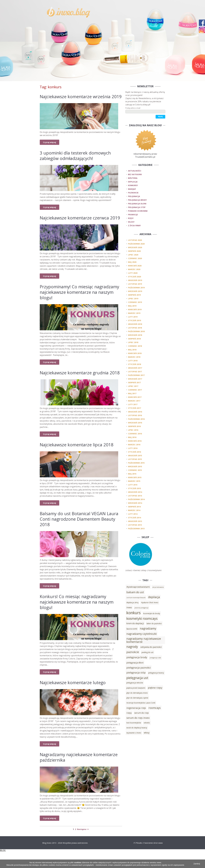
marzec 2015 (134, 481)
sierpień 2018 (134, 339)
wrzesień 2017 (135, 379)
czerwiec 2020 (135, 258)
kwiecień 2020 (135, 266)
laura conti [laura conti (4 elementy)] (132, 629)
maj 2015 (132, 474)
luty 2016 (133, 448)
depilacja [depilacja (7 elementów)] (154, 597)
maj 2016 (132, 437)
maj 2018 (132, 350)
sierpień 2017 (134, 382)
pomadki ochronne (138, 211)
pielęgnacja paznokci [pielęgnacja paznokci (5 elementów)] (139, 668)
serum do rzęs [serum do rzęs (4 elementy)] (142, 713)
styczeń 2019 (134, 320)
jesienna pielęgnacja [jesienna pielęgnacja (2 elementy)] (141, 608)
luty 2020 (133, 273)
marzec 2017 (134, 401)
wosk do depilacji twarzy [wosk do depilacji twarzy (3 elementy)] (137, 728)
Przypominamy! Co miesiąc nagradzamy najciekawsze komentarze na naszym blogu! (72, 303)
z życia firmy (134, 226)
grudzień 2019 (135, 280)
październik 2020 (136, 244)
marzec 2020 (134, 269)
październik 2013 (136, 529)
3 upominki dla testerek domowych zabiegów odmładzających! (78, 161)
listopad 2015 (135, 459)
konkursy (133, 185)
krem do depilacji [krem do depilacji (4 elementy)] (135, 623)
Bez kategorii (135, 174)
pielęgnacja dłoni (137, 204)
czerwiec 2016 (135, 434)
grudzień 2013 (135, 521)
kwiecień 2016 (135, 441)
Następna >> (83, 846)
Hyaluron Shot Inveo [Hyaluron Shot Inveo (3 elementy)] (150, 602)
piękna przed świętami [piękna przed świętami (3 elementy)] (136, 688)
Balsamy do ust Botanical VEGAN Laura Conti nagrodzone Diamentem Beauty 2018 (79, 535)
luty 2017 (133, 404)
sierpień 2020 (134, 251)
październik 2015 (136, 463)
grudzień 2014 (135, 492)
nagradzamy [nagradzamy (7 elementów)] (148, 628)
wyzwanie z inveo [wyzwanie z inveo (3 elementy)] (134, 733)
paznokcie (133, 193)
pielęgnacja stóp (137, 207)
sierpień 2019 (134, 295)
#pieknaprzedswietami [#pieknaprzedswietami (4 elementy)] (138, 587)
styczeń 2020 (134, 277)
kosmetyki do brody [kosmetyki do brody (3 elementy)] (152, 613)
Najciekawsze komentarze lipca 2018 (79, 461)
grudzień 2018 (135, 324)
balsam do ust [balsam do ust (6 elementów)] (135, 592)
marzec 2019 (134, 313)
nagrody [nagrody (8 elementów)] (132, 647)
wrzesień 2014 (135, 503)
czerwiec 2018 (135, 346)
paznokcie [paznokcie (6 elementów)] (133, 652)
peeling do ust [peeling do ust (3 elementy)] (148, 652)
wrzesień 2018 (135, 335)
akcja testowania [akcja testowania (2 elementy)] (158, 587)
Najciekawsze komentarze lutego (75, 699)
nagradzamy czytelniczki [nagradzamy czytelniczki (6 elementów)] (142, 634)
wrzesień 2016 (135, 423)
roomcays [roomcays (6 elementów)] (155, 708)
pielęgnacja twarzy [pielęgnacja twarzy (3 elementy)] (156, 673)
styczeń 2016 (134, 452)
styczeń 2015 (134, 488)
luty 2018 (133, 361)
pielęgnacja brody (137, 200)
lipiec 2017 (133, 386)
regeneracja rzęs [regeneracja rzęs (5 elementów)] (136, 708)
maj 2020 (132, 262)
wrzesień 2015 (135, 466)
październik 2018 (136, 331)
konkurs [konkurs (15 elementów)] (134, 613)
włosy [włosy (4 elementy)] (147, 733)
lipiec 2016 (133, 430)
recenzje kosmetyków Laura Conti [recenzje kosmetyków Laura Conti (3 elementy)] (141, 703)
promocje (133, 215)
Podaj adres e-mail (133, 108)
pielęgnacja (134, 196)
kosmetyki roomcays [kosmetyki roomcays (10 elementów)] (142, 618)
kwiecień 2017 (135, 397)
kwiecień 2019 (135, 309)
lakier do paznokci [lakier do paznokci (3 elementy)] (154, 623)
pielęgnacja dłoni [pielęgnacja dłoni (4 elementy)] (135, 663)
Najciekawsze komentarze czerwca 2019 (77, 226)
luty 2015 (133, 485)
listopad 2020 (135, 240)
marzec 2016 (134, 445)
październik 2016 (136, 419)
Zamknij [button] (197, 864)
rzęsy (131, 218)
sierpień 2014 (134, 507)
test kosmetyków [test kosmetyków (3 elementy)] (134, 723)
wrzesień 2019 (135, 291)
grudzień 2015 (135, 456)
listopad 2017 (135, 372)
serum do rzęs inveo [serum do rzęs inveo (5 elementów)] (138, 718)
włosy (131, 222)
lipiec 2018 (133, 342)
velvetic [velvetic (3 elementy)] (147, 723)
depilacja (133, 182)
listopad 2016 (135, 415)
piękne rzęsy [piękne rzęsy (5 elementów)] (155, 688)
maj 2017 (132, 393)
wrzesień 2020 (135, 247)
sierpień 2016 (134, 426)
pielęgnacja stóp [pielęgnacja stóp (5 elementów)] (136, 672)
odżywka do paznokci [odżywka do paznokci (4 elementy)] (151, 647)
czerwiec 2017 (135, 390)
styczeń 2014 (134, 518)
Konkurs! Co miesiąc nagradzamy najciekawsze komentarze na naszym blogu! (80, 618)
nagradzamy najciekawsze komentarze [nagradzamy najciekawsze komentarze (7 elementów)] (144, 640)
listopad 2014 (135, 496)
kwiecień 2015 (135, 477)
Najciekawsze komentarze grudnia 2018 (77, 386)
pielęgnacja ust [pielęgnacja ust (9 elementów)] (137, 678)
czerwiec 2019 (135, 302)
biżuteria (133, 178)
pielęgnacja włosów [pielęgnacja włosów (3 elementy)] (135, 683)
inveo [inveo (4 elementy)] (129, 607)
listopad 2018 (135, 328)
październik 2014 (136, 499)
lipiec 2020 (133, 255)
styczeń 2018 (134, 364)
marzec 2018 (134, 357)
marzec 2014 (134, 510)
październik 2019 (136, 288)
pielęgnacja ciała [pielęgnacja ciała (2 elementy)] (155, 658)
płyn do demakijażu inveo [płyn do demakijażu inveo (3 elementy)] (137, 693)
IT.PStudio (138, 859)
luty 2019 (133, 317)
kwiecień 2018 (135, 353)
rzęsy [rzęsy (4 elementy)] (129, 713)
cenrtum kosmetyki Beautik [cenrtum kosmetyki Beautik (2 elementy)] (136, 598)
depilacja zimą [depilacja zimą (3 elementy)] (132, 602)
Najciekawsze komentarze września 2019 (78, 99)
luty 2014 (133, 514)
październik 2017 (136, 375)
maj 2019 (132, 306)
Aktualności (135, 171)
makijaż (132, 189)
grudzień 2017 (135, 368)
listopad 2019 (135, 284)
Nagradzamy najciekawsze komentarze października (68, 774)
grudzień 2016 (135, 412)
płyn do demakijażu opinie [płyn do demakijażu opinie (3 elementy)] (137, 698)
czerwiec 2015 (135, 470)
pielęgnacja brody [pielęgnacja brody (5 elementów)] (137, 657)
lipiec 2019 (133, 299)
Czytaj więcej (49, 148)
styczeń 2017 (134, 408)
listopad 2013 (135, 525)
